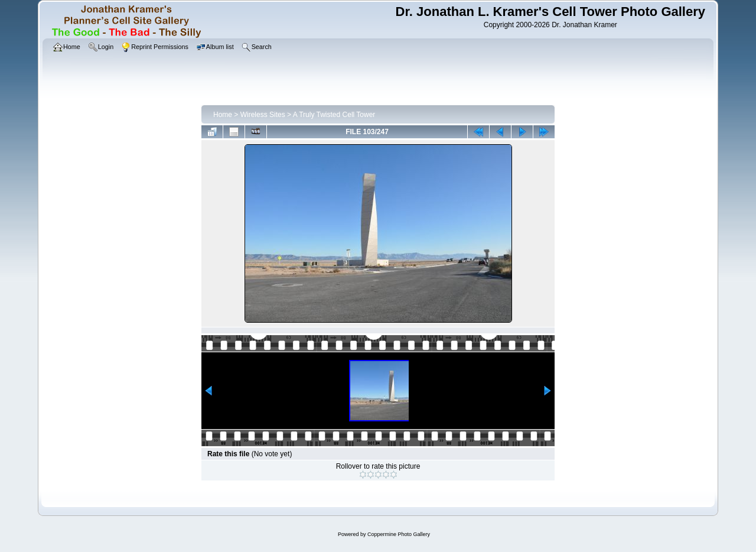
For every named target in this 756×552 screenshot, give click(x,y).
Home (223, 115)
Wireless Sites (263, 115)
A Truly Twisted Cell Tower (334, 115)
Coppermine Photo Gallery (399, 534)
